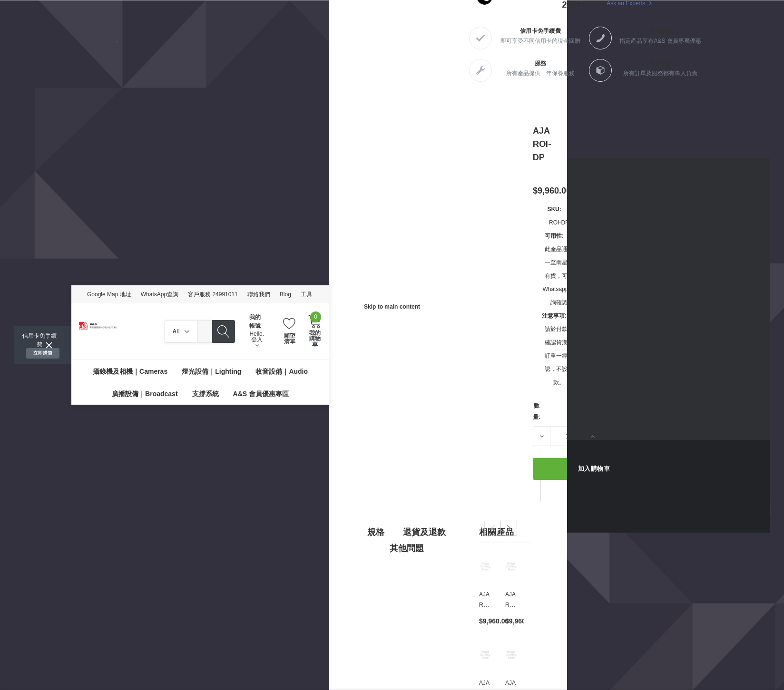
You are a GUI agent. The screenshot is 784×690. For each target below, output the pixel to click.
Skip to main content (392, 307)
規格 (376, 532)
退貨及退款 (424, 532)
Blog (285, 294)
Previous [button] (493, 528)
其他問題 (407, 548)
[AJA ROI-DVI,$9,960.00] (485, 566)
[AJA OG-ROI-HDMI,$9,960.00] (511, 655)
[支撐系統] (206, 394)
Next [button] (509, 528)
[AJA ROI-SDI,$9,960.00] (511, 566)
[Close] (49, 345)
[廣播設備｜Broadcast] (145, 394)
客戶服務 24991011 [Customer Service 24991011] (213, 294)
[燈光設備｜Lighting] (211, 371)
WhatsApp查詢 (160, 294)
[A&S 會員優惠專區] (261, 394)
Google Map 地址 (109, 294)
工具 (306, 294)
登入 (257, 342)
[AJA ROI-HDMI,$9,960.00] (485, 655)
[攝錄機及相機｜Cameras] (130, 371)
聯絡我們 (259, 294)
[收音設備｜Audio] (282, 371)
